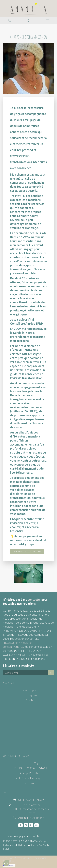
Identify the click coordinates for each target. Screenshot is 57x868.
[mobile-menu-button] (47, 20)
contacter (34, 600)
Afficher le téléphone (31, 818)
